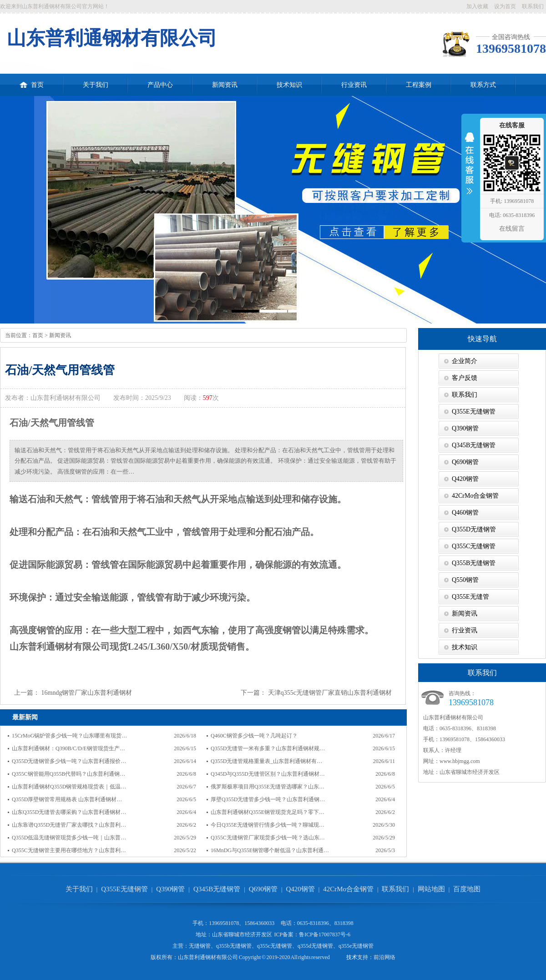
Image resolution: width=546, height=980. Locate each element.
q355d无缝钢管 (315, 946)
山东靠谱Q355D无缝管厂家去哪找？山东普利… (69, 825)
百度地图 (467, 889)
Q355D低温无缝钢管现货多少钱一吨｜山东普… (69, 838)
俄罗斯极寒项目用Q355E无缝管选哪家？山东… (268, 787)
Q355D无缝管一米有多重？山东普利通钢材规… (268, 748)
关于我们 (96, 85)
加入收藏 (477, 6)
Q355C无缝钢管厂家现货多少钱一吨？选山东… (268, 838)
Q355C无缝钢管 (474, 546)
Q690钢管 (465, 462)
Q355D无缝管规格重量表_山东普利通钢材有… (266, 761)
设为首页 (505, 6)
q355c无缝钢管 (275, 946)
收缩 (470, 169)
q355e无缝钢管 (356, 946)
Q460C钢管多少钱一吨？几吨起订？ (254, 736)
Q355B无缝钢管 (474, 563)
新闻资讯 (225, 85)
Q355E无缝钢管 (474, 412)
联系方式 (483, 85)
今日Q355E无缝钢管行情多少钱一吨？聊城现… (268, 825)
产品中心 (160, 85)
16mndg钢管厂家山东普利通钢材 (87, 693)
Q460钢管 (465, 513)
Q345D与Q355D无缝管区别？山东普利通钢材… (268, 774)
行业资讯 (354, 85)
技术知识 (289, 85)
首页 (32, 81)
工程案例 (419, 85)
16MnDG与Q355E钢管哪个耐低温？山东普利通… (270, 850)
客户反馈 (465, 378)
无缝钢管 (200, 946)
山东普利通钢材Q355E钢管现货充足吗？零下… (268, 812)
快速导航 (482, 339)
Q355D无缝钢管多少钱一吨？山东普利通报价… (69, 761)
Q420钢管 (465, 479)
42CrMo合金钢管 (475, 496)
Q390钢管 (465, 428)
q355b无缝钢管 (234, 946)
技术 (352, 957)
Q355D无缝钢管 (474, 529)
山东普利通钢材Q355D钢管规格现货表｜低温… (69, 787)
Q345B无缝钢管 (474, 445)
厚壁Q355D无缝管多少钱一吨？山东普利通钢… (268, 799)
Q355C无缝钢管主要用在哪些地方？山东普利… (69, 850)
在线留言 (512, 229)
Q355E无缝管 (470, 597)
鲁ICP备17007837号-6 (325, 935)
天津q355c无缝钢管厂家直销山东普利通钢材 (330, 693)
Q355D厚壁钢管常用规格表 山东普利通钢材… (67, 799)
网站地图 (431, 889)
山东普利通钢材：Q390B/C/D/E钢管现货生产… (68, 748)
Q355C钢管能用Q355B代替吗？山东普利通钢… (68, 774)
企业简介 (465, 361)
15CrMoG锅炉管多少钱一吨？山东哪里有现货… (69, 736)
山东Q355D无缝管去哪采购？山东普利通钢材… (69, 812)
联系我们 (533, 6)
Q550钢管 (465, 580)
